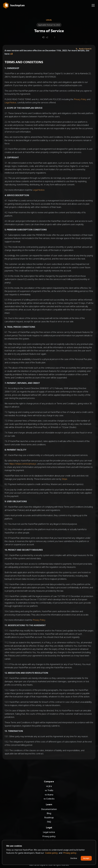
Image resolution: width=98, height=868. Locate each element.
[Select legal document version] (49, 37)
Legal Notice (10, 103)
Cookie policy (51, 853)
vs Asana (49, 795)
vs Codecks (49, 799)
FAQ (49, 822)
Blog (49, 813)
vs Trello (49, 790)
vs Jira (49, 786)
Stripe (65, 479)
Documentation (49, 809)
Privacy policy (49, 836)
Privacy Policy (80, 99)
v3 (11, 54)
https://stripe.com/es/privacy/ (23, 464)
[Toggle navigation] (93, 5)
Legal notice (49, 832)
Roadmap (49, 818)
